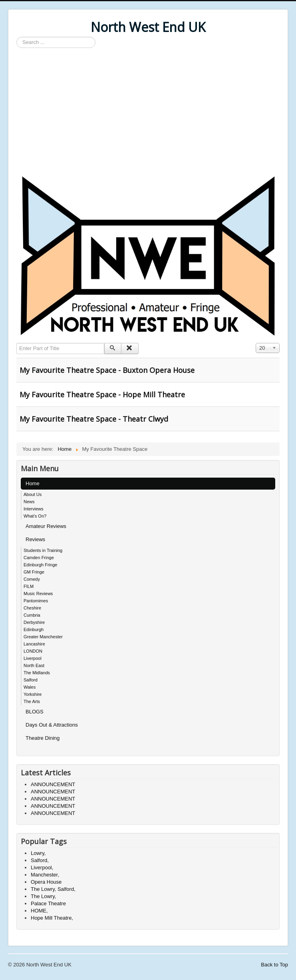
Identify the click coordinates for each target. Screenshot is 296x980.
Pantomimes (36, 601)
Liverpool (33, 658)
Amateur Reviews (46, 526)
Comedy (32, 579)
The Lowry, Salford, (53, 889)
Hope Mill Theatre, (52, 918)
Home (33, 483)
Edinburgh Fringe (40, 565)
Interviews (34, 509)
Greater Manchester (43, 637)
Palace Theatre (48, 903)
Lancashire (34, 644)
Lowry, (38, 853)
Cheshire (32, 608)
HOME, (39, 911)
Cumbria (32, 615)
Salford (31, 680)
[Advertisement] (148, 112)
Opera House (46, 882)
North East (34, 665)
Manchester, (45, 875)
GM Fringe (34, 572)
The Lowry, (43, 896)
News (29, 502)
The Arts (32, 701)
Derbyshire (34, 622)
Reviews (35, 539)
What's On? (35, 516)
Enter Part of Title (17, 343)
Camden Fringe (39, 558)
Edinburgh (34, 629)
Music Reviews (38, 594)
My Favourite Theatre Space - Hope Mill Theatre (102, 394)
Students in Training (43, 550)
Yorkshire (33, 694)
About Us (33, 494)
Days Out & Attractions (52, 725)
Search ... (17, 37)
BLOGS (35, 712)
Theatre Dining (43, 738)
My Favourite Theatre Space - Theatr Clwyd (94, 419)
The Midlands (37, 673)
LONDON (33, 651)
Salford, (40, 860)
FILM (29, 586)
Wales (30, 687)
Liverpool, (42, 867)
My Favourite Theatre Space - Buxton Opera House (107, 370)
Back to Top (274, 965)
